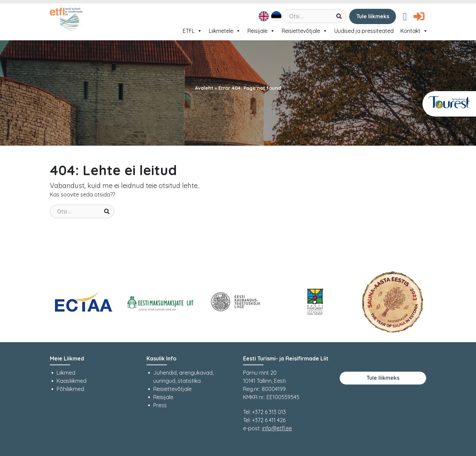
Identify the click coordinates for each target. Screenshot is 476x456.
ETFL (192, 31)
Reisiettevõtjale (305, 31)
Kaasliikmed (72, 381)
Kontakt (414, 31)
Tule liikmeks (373, 16)
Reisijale (261, 31)
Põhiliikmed (70, 389)
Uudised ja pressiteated (364, 31)
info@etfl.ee (277, 428)
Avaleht (204, 88)
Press (160, 405)
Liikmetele (225, 31)
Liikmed (66, 373)
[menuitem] (263, 16)
